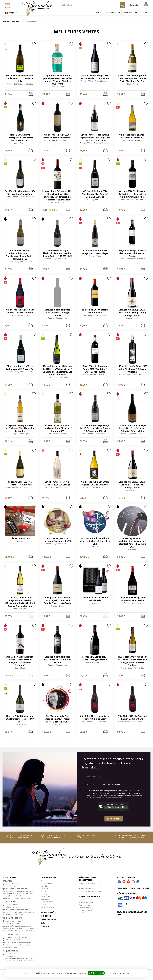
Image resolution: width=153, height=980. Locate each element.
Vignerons (46, 916)
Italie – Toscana (20, 143)
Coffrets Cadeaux (85, 908)
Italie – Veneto (132, 84)
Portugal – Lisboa (57, 606)
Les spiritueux (46, 896)
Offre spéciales (48, 920)
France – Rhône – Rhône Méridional (95, 81)
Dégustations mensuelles (88, 886)
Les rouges (45, 894)
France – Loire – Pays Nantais (58, 377)
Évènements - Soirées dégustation (89, 879)
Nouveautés (45, 899)
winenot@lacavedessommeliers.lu (18, 926)
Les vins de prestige (48, 907)
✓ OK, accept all (96, 973)
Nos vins (100, 13)
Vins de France (46, 881)
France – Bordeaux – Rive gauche (132, 200)
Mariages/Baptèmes (86, 902)
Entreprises (83, 900)
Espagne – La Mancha (132, 603)
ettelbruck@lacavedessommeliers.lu (19, 942)
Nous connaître (49, 912)
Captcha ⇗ (123, 810)
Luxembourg (132, 549)
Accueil (6, 22)
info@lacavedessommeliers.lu (17, 910)
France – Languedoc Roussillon (95, 200)
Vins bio (43, 904)
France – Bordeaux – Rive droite (132, 259)
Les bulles (44, 886)
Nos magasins (9, 877)
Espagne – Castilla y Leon (58, 318)
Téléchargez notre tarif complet (134, 888)
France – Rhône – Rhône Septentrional (95, 143)
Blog (43, 923)
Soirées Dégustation (86, 888)
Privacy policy (124, 973)
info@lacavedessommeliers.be (17, 889)
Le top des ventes (47, 902)
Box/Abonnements (86, 913)
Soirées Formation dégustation (90, 891)
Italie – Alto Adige (20, 609)
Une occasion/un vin (89, 896)
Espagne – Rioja (57, 202)
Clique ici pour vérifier (116, 807)
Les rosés (44, 891)
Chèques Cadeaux (85, 910)
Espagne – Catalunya (20, 434)
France (20, 541)
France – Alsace (95, 256)
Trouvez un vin (48, 877)
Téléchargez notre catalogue (135, 13)
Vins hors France (47, 883)
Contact (45, 927)
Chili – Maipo (20, 668)
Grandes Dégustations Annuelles (91, 883)
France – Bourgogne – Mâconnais (20, 84)
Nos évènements (113, 13)
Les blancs (44, 889)
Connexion (134, 5)
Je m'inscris (114, 819)
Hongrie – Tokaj (20, 724)
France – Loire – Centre (132, 140)
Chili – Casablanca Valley (57, 434)
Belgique (11, 13)
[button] (8, 3)
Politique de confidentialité (112, 798)
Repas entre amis (85, 905)
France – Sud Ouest (57, 87)
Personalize (112, 973)
